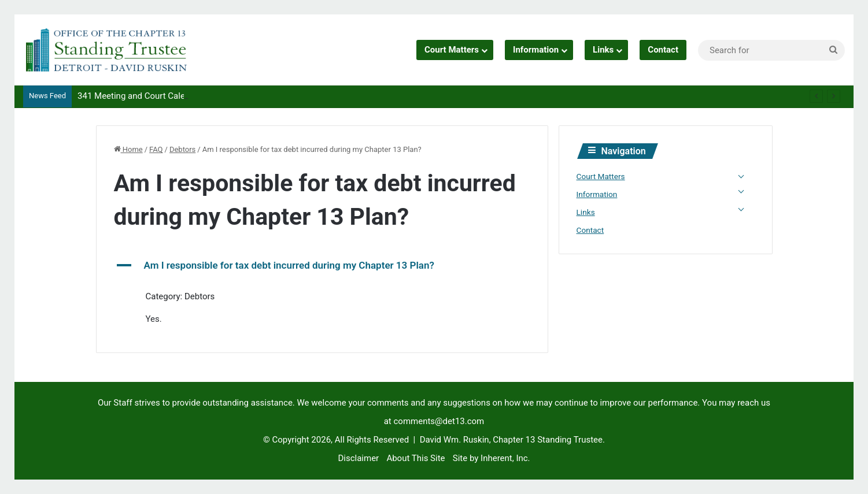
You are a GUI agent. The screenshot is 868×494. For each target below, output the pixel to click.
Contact (663, 50)
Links (603, 50)
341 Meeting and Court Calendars (142, 96)
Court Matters (452, 50)
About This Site (415, 458)
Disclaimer (358, 458)
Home (128, 149)
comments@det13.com (439, 421)
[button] (322, 266)
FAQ (156, 149)
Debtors (182, 149)
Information (536, 50)
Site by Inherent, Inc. (492, 458)
